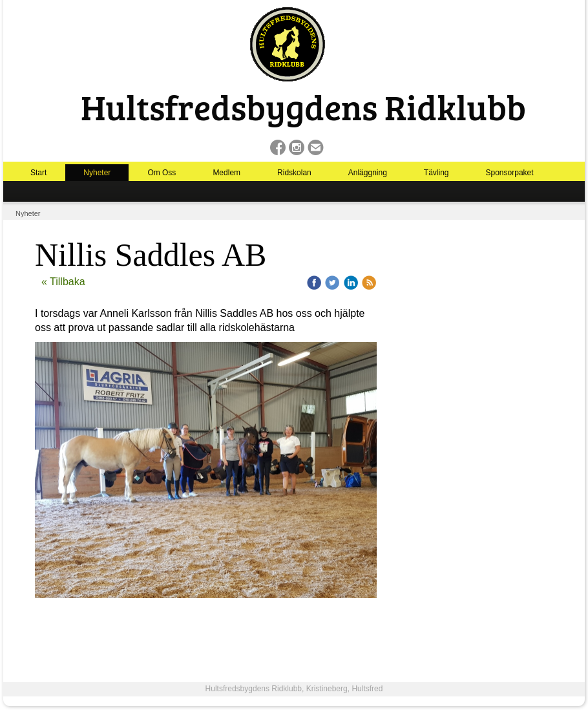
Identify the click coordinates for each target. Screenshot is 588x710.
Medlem (226, 173)
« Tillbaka (63, 282)
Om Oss (162, 173)
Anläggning (368, 173)
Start (38, 173)
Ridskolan (294, 173)
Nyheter (97, 173)
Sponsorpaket (510, 173)
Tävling (436, 173)
